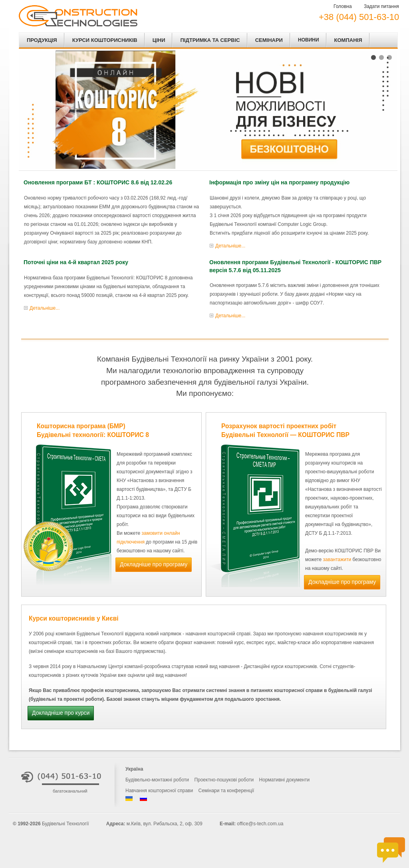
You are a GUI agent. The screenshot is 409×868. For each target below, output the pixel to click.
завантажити (337, 560)
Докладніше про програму (154, 564)
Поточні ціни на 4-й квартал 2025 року (76, 262)
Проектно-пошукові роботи (224, 780)
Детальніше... (230, 246)
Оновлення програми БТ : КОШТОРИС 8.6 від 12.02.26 (98, 182)
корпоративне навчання (347, 643)
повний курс (231, 643)
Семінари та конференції (226, 791)
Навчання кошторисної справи (159, 791)
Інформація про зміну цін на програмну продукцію (279, 182)
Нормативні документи (285, 780)
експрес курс (261, 643)
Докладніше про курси (61, 713)
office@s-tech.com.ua (260, 824)
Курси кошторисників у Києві (74, 618)
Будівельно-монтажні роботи (157, 780)
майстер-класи (294, 643)
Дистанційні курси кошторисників (280, 666)
